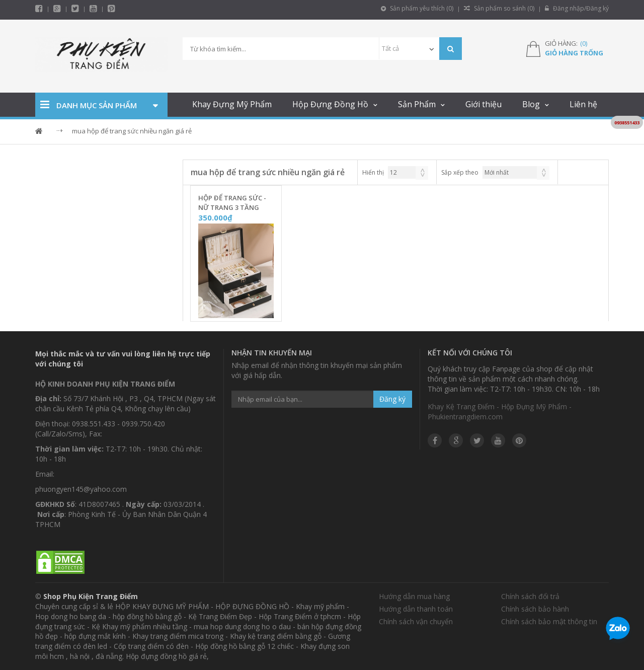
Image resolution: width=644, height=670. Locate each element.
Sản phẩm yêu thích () (417, 8)
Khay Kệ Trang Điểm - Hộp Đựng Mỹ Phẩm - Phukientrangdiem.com (500, 412)
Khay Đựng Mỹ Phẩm (232, 104)
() (584, 43)
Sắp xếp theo (460, 172)
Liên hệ (583, 104)
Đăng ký (392, 399)
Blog (531, 104)
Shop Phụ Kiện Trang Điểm (91, 596)
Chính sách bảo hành (535, 609)
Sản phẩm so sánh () (499, 8)
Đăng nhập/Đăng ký (577, 8)
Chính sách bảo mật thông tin (549, 621)
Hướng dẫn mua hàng (414, 596)
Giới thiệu (484, 104)
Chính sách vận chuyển (416, 621)
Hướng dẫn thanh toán (416, 609)
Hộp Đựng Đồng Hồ (330, 104)
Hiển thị (373, 172)
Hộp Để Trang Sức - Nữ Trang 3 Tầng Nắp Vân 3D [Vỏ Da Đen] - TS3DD (232, 203)
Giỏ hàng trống (574, 53)
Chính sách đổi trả (530, 596)
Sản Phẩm (417, 104)
